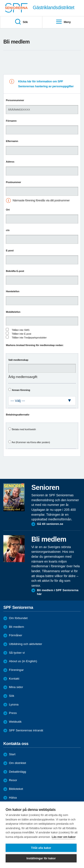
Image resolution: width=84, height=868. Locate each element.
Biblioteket (16, 789)
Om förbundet (18, 618)
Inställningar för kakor (41, 858)
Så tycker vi (17, 653)
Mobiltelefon (13, 312)
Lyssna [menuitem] (14, 704)
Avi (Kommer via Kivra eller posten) (31, 442)
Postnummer (13, 182)
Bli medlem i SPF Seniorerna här (58, 592)
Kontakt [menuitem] (14, 679)
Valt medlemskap (18, 360)
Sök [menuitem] (21, 22)
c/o (8, 230)
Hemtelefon (13, 291)
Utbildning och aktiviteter (26, 644)
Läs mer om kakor (64, 837)
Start (12, 754)
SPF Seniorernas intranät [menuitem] (26, 730)
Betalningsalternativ (18, 415)
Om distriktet (17, 763)
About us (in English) (23, 661)
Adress (10, 162)
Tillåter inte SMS (20, 330)
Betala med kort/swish (24, 429)
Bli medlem (16, 627)
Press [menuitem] (13, 713)
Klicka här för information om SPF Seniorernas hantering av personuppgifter (46, 84)
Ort (8, 210)
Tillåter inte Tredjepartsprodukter (29, 338)
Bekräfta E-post (15, 271)
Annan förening (21, 390)
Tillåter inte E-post (21, 334)
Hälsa (13, 798)
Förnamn (11, 121)
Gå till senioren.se (50, 524)
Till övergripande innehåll (0, 0)
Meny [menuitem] (63, 22)
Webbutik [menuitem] (15, 722)
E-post (10, 250)
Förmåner (16, 635)
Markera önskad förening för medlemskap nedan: (35, 345)
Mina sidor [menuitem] (16, 687)
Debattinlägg (17, 772)
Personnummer (15, 100)
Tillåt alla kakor (41, 848)
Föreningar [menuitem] (16, 670)
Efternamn (12, 141)
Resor (13, 780)
